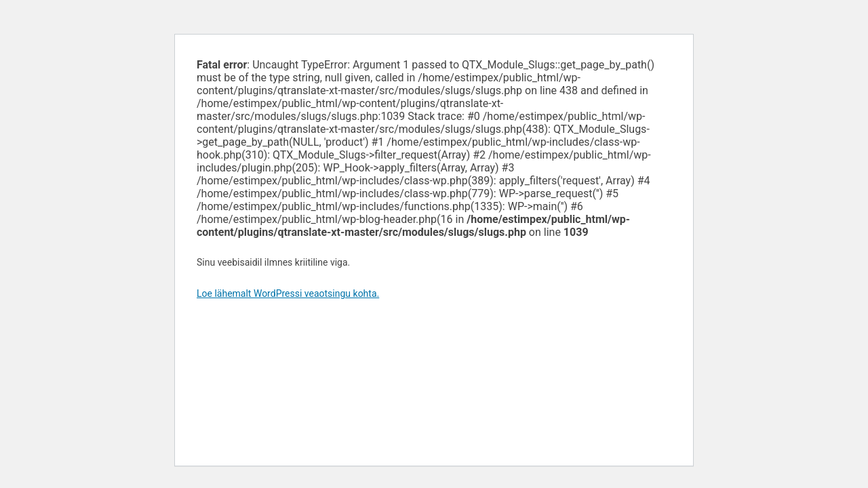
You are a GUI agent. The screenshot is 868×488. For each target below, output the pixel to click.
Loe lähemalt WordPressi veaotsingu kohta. (288, 293)
